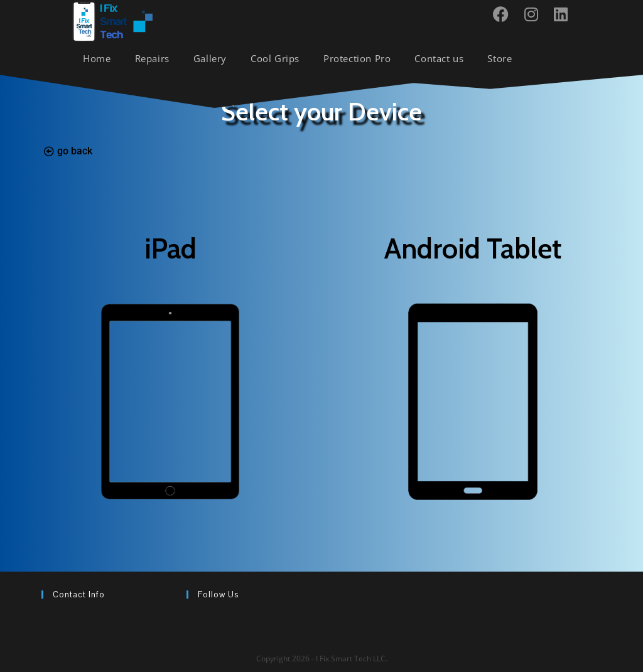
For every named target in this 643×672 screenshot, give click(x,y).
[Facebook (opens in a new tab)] (505, 14)
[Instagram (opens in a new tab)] (536, 14)
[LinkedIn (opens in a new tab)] (565, 14)
